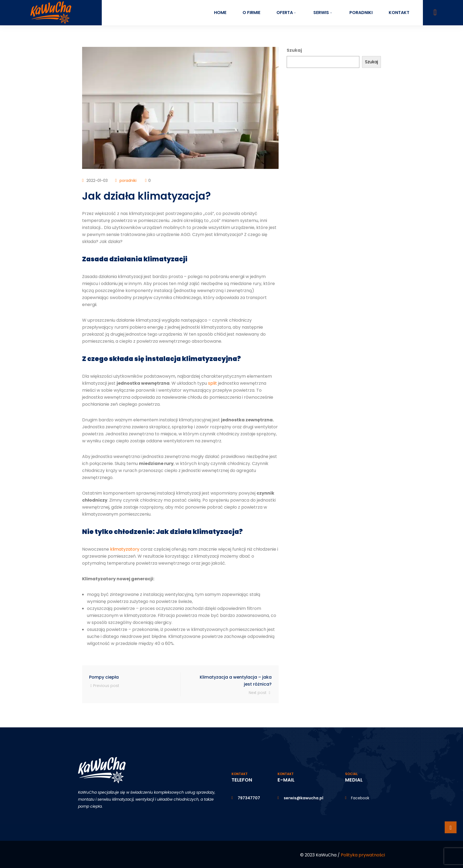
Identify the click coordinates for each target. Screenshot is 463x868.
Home (220, 13)
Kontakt (399, 13)
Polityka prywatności (363, 855)
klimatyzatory (125, 549)
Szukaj (294, 50)
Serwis (323, 13)
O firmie (251, 13)
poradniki (128, 180)
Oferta (287, 13)
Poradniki (361, 13)
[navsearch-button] (435, 12)
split (213, 383)
